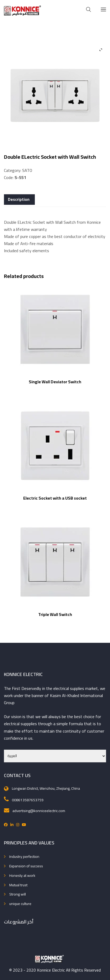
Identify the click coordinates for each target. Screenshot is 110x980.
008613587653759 (28, 800)
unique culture (20, 904)
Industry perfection (24, 857)
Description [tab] (19, 199)
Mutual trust (18, 885)
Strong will (18, 894)
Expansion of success (26, 866)
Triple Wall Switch (55, 614)
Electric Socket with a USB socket (55, 498)
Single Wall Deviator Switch (55, 382)
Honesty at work (22, 875)
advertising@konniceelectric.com (39, 811)
